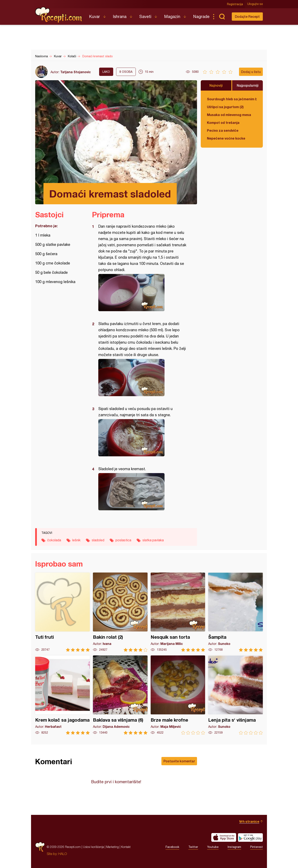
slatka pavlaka (153, 540)
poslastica (123, 540)
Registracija (235, 4)
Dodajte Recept (247, 16)
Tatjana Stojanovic (76, 72)
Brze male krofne (178, 695)
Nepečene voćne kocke (226, 138)
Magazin (172, 16)
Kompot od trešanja (223, 123)
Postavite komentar (179, 761)
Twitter (193, 847)
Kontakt (126, 847)
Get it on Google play (250, 837)
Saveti (145, 16)
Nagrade (201, 16)
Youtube (213, 847)
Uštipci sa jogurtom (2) (225, 107)
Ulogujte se (255, 4)
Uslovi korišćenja (93, 847)
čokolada (54, 540)
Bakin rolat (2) (120, 612)
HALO (63, 854)
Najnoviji (216, 85)
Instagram (234, 847)
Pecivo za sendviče (223, 130)
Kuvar (94, 16)
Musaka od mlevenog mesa (229, 115)
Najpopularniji (248, 85)
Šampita (236, 612)
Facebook (172, 847)
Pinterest (257, 847)
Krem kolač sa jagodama (62, 695)
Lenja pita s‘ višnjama (236, 695)
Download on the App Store (224, 837)
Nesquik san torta (178, 612)
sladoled (98, 540)
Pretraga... (222, 17)
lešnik (76, 540)
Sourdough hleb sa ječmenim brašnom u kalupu (232, 99)
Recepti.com (59, 15)
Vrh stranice (249, 821)
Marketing (112, 847)
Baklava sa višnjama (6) (120, 695)
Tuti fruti (62, 612)
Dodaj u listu (251, 72)
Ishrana (120, 16)
